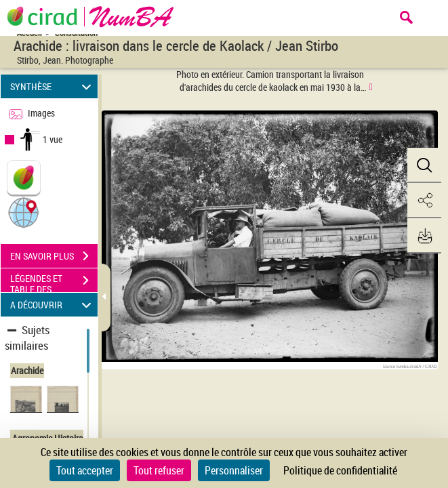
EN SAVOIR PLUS (54, 256)
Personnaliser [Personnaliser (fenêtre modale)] (234, 470)
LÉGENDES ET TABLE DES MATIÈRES (54, 282)
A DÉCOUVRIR (53, 305)
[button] (24, 212)
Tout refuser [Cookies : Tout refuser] (159, 470)
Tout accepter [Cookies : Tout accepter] (85, 470)
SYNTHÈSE (53, 86)
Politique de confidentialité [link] (340, 470)
